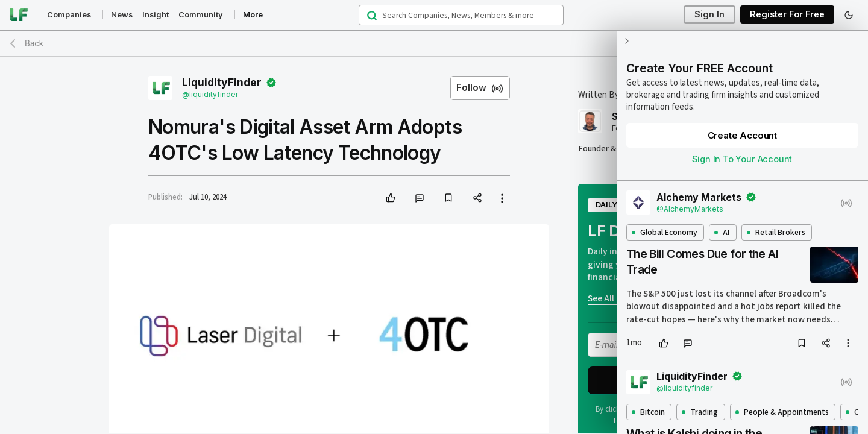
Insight (156, 15)
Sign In (709, 15)
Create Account (741, 123)
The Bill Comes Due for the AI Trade (700, 250)
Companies (69, 15)
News (122, 15)
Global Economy (663, 220)
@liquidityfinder (210, 94)
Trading (699, 400)
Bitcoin (646, 400)
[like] (391, 198)
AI (721, 220)
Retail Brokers (774, 220)
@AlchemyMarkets (689, 197)
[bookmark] (448, 198)
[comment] (420, 198)
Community (201, 15)
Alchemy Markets (698, 185)
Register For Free (787, 15)
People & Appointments (780, 400)
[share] (477, 198)
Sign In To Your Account (741, 147)
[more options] (848, 331)
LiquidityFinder (222, 83)
